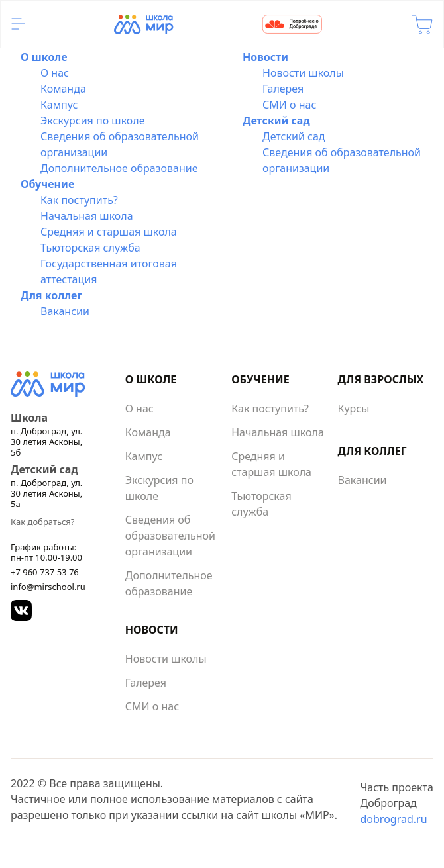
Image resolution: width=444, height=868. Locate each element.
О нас (55, 73)
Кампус (59, 105)
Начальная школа (87, 216)
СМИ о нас (289, 105)
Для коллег (51, 295)
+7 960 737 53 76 (45, 572)
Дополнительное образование (119, 168)
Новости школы (303, 73)
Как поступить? (79, 200)
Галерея (283, 89)
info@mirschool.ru (48, 587)
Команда (63, 89)
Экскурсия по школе (93, 121)
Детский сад (276, 121)
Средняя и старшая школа (109, 232)
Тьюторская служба (90, 248)
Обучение (47, 184)
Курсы (354, 409)
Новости (265, 57)
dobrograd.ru (393, 819)
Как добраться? (42, 522)
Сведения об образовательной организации (170, 536)
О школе (44, 57)
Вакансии (65, 311)
